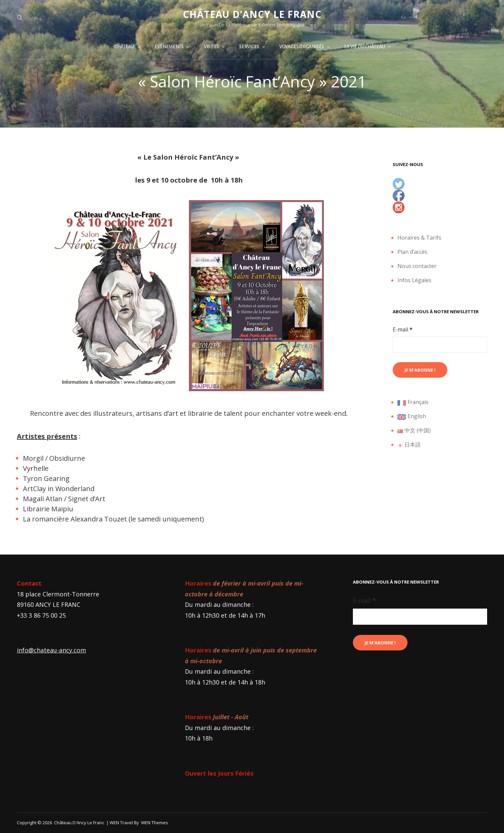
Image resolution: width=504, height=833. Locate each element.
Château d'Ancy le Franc (252, 14)
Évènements (173, 47)
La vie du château (368, 47)
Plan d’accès (412, 252)
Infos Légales (414, 280)
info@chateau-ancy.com (51, 650)
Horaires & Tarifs (419, 238)
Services (253, 47)
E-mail (403, 329)
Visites (215, 47)
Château (128, 47)
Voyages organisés (305, 47)
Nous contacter (417, 266)
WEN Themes (155, 823)
